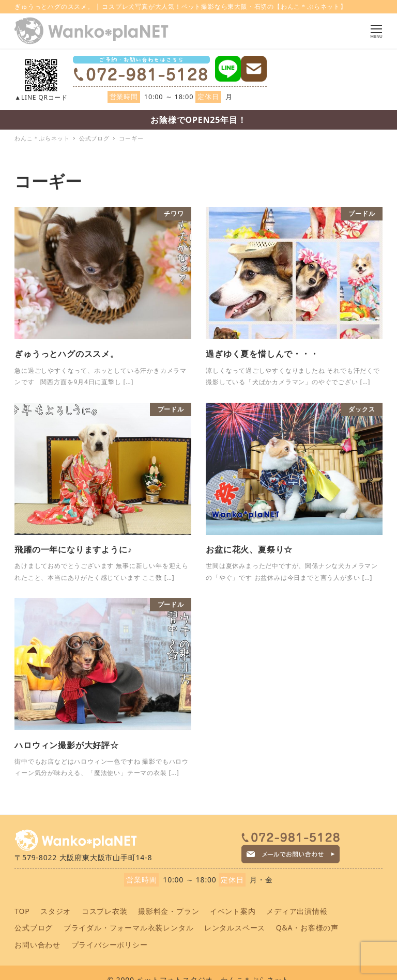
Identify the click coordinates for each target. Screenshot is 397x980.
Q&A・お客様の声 (307, 928)
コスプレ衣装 (105, 911)
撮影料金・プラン (169, 911)
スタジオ (56, 911)
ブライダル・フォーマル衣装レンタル (129, 928)
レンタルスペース (235, 928)
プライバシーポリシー (110, 945)
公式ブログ (34, 928)
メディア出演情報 (297, 911)
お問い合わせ (37, 945)
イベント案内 (233, 911)
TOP (22, 911)
